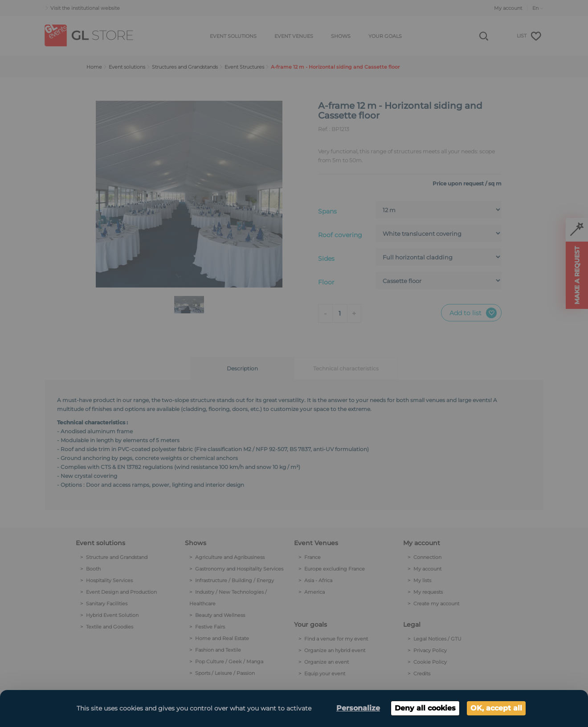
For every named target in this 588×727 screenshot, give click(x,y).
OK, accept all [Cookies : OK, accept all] (496, 708)
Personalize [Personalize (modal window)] (358, 708)
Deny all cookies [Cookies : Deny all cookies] (425, 708)
